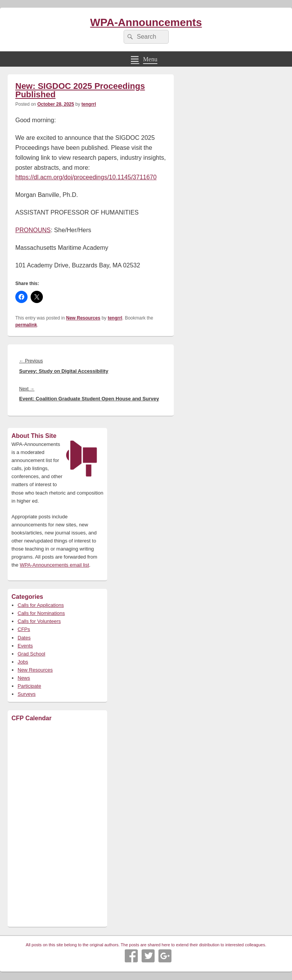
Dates (24, 638)
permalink (26, 325)
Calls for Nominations (41, 613)
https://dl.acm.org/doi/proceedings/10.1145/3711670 (86, 177)
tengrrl (89, 104)
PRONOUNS (33, 230)
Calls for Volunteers (39, 621)
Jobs (23, 662)
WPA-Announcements (146, 22)
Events (25, 646)
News (24, 678)
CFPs (24, 629)
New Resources (83, 318)
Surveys (27, 694)
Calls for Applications (41, 605)
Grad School (31, 654)
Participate (29, 686)
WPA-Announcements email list (55, 565)
